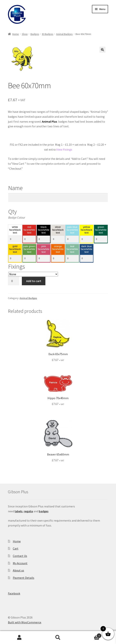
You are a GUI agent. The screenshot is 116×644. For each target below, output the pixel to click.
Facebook (14, 593)
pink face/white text (44, 249)
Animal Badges (64, 34)
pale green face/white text (29, 249)
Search (58, 638)
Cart (16, 548)
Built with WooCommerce (25, 622)
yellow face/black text (87, 230)
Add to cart (34, 281)
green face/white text (101, 230)
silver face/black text (58, 230)
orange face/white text (58, 249)
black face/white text (44, 230)
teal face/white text (72, 249)
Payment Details (24, 578)
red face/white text (29, 230)
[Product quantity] (14, 281)
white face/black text (15, 230)
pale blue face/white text (72, 230)
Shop (25, 34)
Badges (35, 34)
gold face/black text (15, 249)
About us (18, 570)
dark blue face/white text (87, 249)
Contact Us (20, 556)
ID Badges (48, 34)
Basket (90, 635)
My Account (20, 563)
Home (16, 34)
